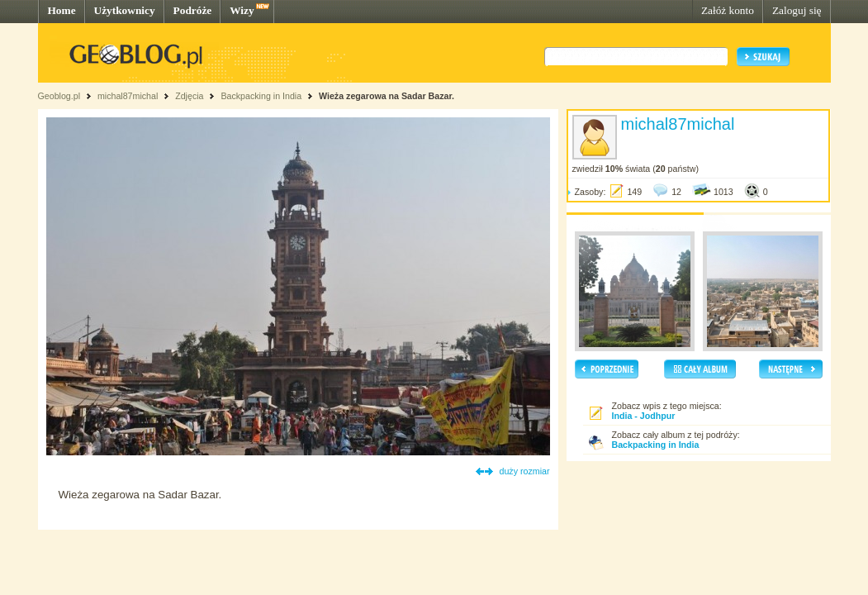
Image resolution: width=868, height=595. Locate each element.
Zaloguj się (797, 10)
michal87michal (128, 96)
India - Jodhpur (644, 416)
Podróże (193, 10)
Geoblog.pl (59, 96)
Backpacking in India (261, 96)
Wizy (242, 10)
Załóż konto (728, 10)
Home (62, 10)
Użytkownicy (125, 10)
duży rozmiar (525, 471)
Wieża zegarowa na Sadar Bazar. (387, 96)
